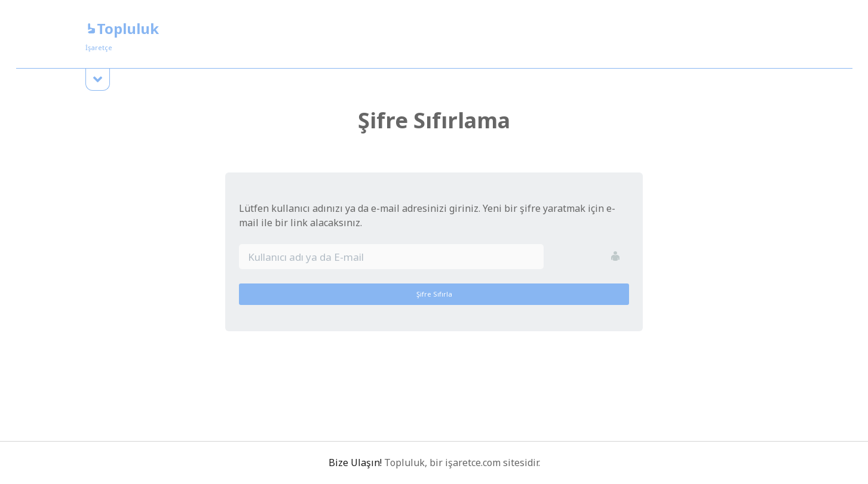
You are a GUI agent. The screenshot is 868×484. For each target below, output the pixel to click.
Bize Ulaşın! (355, 463)
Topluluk (122, 28)
